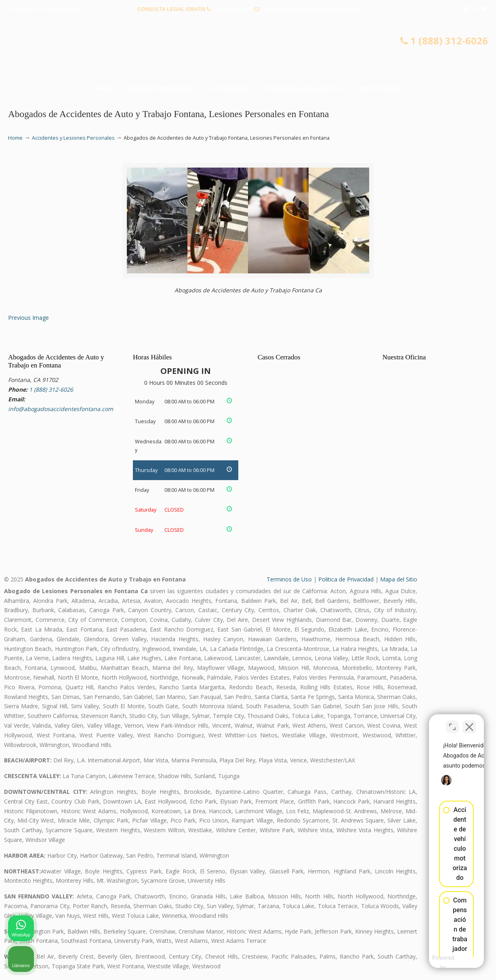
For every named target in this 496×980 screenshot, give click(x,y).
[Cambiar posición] (452, 722)
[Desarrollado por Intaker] (427, 963)
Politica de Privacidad (346, 579)
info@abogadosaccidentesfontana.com (310, 9)
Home (15, 138)
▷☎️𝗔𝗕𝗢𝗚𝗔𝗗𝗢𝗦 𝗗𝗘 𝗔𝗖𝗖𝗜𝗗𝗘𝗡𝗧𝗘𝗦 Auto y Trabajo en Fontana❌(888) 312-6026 (248, 50)
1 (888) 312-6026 (233, 9)
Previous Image (28, 318)
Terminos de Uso (289, 579)
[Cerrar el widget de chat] (469, 722)
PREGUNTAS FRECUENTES (45, 9)
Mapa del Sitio (399, 579)
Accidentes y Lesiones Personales (73, 138)
